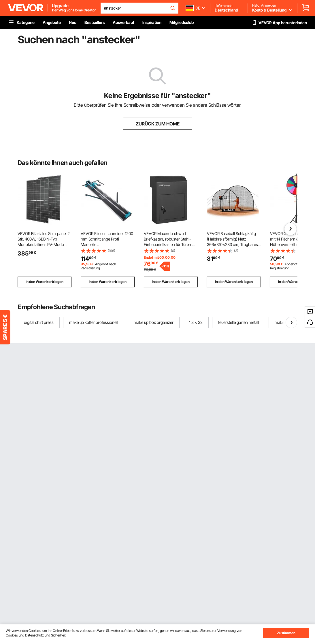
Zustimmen (286, 633)
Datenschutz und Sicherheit (45, 635)
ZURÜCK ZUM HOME (158, 124)
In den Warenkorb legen (45, 282)
